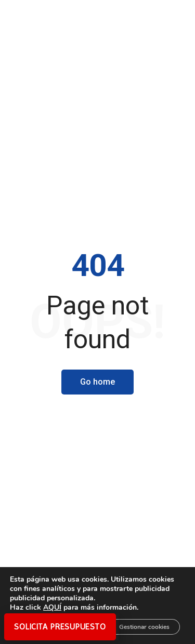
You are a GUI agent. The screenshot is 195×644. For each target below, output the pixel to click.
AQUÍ (52, 607)
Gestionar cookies (144, 627)
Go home (97, 382)
